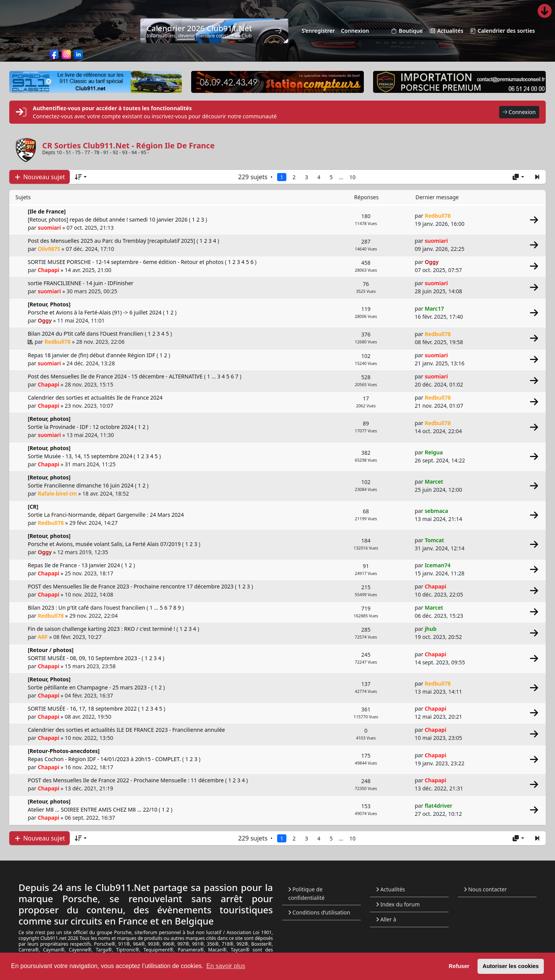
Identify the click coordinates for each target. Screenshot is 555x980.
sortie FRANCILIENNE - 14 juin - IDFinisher (81, 283)
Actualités (391, 889)
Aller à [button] (386, 919)
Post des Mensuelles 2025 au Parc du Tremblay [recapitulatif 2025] (112, 241)
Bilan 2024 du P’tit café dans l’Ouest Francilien (86, 334)
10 (352, 177)
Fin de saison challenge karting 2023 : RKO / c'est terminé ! (102, 629)
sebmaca (436, 511)
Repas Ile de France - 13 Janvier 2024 (75, 565)
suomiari (49, 228)
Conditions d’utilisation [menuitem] (319, 912)
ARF (43, 637)
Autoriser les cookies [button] (511, 966)
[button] (537, 177)
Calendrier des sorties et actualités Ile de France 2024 (95, 398)
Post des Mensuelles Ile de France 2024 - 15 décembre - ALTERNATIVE (116, 376)
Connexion (519, 112)
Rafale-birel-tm (57, 493)
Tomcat (434, 540)
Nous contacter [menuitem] (485, 889)
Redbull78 (438, 216)
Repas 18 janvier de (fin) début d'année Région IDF (92, 355)
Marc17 (434, 308)
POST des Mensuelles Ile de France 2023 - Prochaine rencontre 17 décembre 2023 (131, 586)
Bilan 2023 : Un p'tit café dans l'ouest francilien (87, 608)
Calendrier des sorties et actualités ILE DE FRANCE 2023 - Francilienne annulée (126, 730)
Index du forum (398, 904)
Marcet (434, 482)
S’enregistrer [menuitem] (318, 31)
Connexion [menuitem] (355, 31)
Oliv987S (49, 249)
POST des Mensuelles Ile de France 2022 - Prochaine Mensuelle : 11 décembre (126, 780)
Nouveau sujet (40, 177)
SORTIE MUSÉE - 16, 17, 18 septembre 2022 (83, 709)
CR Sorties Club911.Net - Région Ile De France (129, 145)
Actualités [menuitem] (446, 31)
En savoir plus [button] (226, 966)
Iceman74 (438, 565)
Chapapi (49, 270)
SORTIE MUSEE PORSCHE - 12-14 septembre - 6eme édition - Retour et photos (126, 262)
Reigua (434, 452)
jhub (431, 629)
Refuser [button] (459, 966)
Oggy (432, 262)
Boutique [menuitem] (407, 31)
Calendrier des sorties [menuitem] (502, 31)
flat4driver (439, 806)
